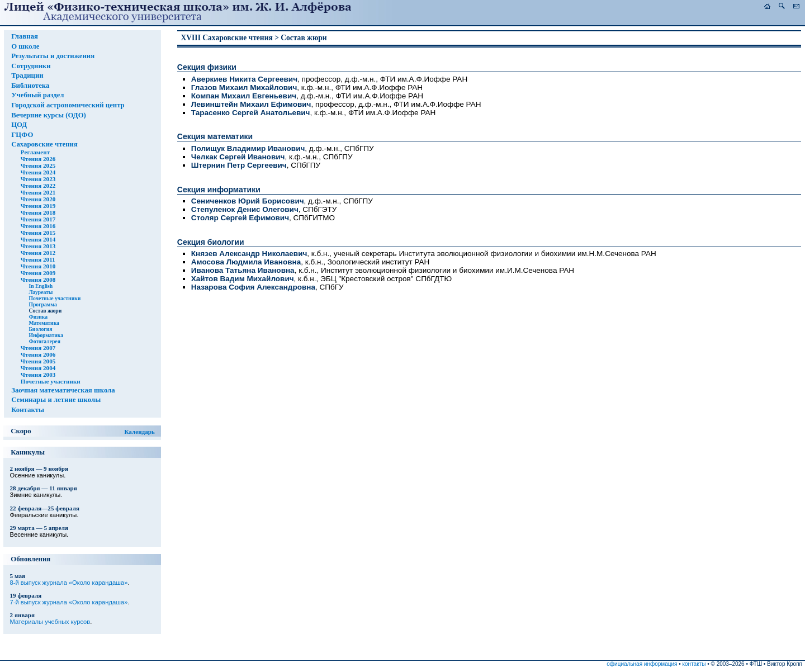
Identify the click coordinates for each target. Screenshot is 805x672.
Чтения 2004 (38, 368)
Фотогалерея (44, 341)
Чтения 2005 (38, 361)
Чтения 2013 (38, 246)
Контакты (28, 410)
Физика (38, 317)
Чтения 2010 (38, 266)
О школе (25, 46)
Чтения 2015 (38, 233)
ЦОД (19, 125)
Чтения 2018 (38, 212)
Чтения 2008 (38, 280)
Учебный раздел (37, 95)
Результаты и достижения (53, 56)
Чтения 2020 (38, 199)
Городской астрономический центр (68, 105)
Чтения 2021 (38, 192)
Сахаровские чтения (44, 144)
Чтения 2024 (38, 172)
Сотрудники (31, 66)
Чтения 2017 (38, 219)
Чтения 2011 (38, 259)
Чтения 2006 (38, 354)
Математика (44, 323)
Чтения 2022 (38, 186)
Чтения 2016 (38, 226)
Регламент (35, 152)
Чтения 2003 (38, 375)
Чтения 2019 (38, 206)
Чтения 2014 (38, 239)
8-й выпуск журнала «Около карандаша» (69, 583)
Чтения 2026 (38, 159)
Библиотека (30, 86)
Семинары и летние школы (56, 400)
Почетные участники (55, 298)
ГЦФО (22, 135)
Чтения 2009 (38, 273)
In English (41, 286)
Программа (42, 304)
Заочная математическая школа (63, 390)
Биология (40, 329)
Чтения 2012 (38, 253)
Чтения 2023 (38, 179)
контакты (694, 664)
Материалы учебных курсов (50, 622)
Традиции (27, 75)
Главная (25, 36)
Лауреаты (41, 292)
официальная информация (642, 664)
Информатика (46, 335)
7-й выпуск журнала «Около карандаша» (69, 602)
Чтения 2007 (38, 348)
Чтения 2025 (38, 165)
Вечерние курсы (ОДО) (49, 115)
